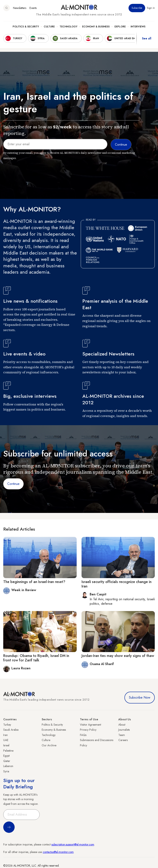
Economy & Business (96, 27)
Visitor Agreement (90, 725)
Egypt (6, 756)
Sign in (151, 8)
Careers (123, 740)
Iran (5, 735)
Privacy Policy (88, 730)
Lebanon (8, 766)
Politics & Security (26, 27)
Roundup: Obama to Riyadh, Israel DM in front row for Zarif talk (36, 658)
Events (33, 8)
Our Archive (49, 745)
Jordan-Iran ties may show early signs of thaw (118, 656)
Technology (68, 27)
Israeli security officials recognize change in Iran (117, 584)
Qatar (7, 761)
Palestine (8, 751)
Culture (49, 27)
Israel (6, 745)
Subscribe (137, 8)
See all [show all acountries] (147, 38)
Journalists (124, 730)
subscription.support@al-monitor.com (73, 844)
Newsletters (20, 8)
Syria (6, 771)
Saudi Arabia (11, 730)
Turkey (7, 725)
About (122, 725)
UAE (6, 740)
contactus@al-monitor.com (58, 852)
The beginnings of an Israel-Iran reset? (34, 582)
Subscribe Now (140, 697)
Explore (120, 27)
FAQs (83, 735)
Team (122, 735)
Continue (13, 484)
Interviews (138, 27)
